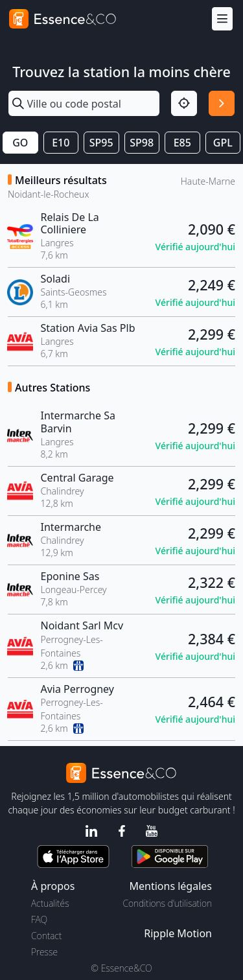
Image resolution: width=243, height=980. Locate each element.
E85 (182, 143)
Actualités (50, 903)
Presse (44, 952)
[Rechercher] (222, 104)
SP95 (101, 143)
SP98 (142, 143)
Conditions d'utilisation (167, 903)
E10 (61, 143)
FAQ (39, 919)
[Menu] (222, 19)
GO (20, 143)
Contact (46, 936)
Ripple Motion (178, 933)
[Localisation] (184, 104)
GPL (223, 143)
